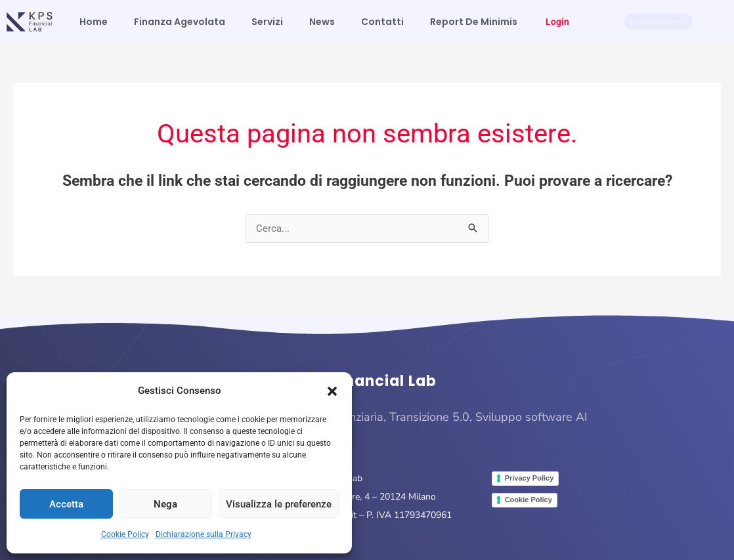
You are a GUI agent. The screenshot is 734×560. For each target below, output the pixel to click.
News (322, 22)
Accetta (66, 504)
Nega (165, 504)
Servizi (267, 22)
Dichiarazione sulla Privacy (204, 534)
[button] (332, 391)
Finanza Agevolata (180, 22)
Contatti (382, 22)
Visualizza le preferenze (279, 504)
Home (94, 22)
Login (557, 22)
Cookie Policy (125, 534)
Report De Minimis (474, 22)
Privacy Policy (529, 478)
